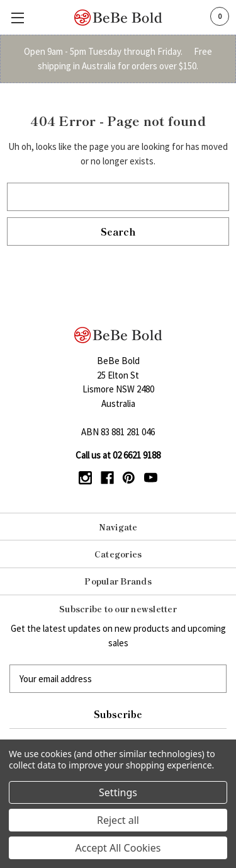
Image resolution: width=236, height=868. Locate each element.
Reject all (118, 820)
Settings (118, 792)
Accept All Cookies (118, 848)
